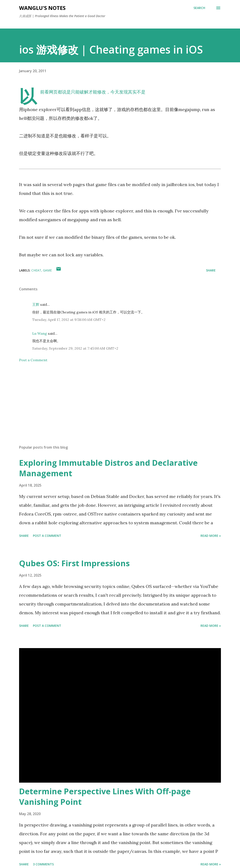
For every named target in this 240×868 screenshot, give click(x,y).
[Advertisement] (120, 407)
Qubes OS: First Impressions (74, 563)
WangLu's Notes (42, 8)
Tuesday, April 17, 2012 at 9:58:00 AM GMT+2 (69, 320)
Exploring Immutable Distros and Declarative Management (108, 468)
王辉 (36, 304)
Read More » (211, 536)
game (47, 270)
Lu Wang (40, 333)
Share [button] (211, 270)
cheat (36, 270)
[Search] (199, 8)
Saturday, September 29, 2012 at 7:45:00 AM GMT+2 (75, 348)
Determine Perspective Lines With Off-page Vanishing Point (105, 797)
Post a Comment (33, 360)
